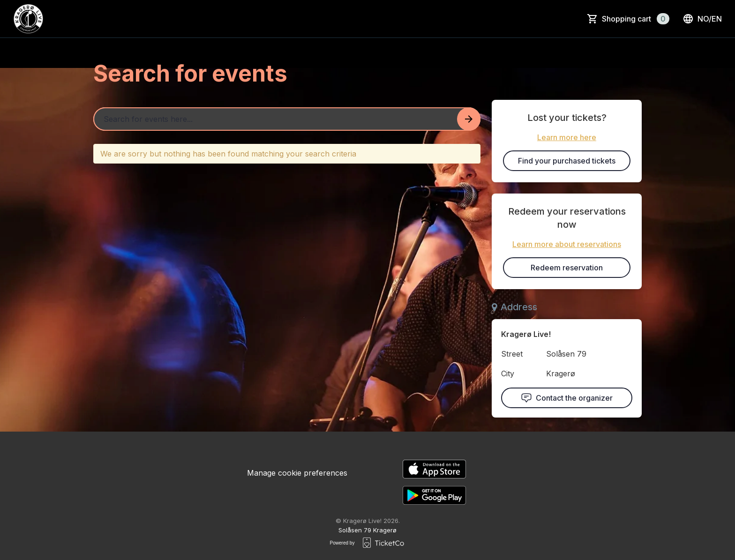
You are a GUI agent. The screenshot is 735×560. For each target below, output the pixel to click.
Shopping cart (636, 19)
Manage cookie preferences (297, 473)
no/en (702, 19)
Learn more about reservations (567, 244)
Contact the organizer (567, 398)
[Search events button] (469, 119)
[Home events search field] (287, 119)
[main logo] (28, 19)
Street (512, 354)
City (508, 373)
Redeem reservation (567, 268)
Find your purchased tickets (567, 161)
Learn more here (567, 137)
